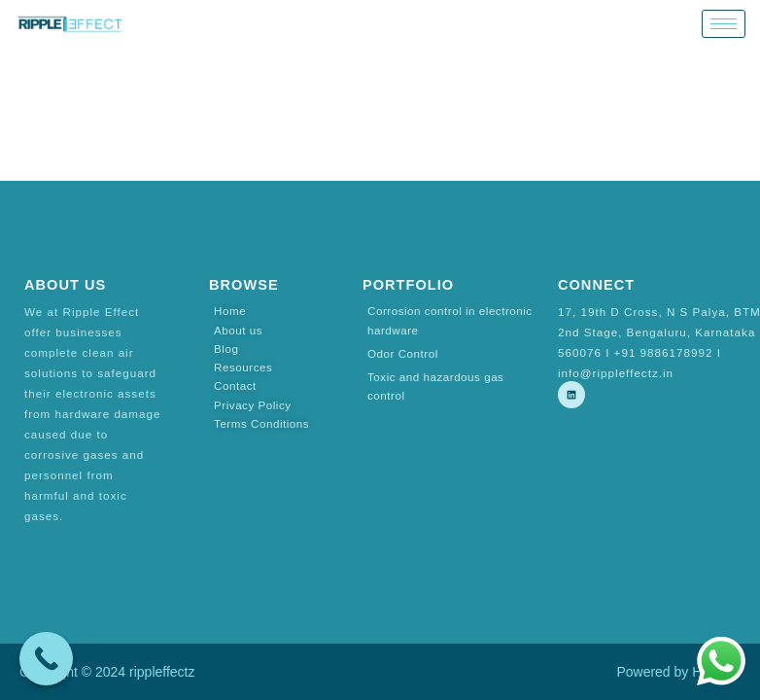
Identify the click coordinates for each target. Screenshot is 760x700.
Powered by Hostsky (678, 672)
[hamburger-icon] (724, 24)
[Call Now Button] (46, 659)
